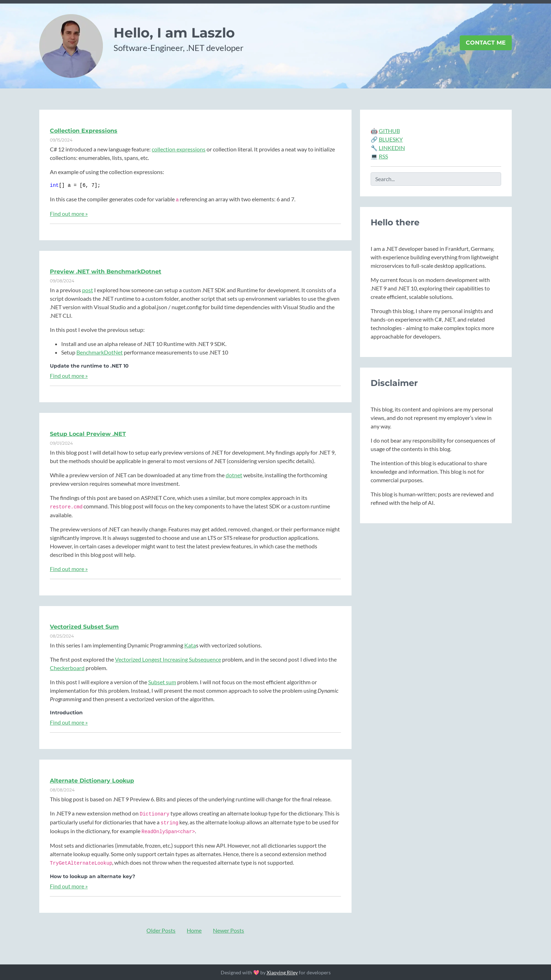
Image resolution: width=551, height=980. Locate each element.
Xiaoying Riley (282, 972)
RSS (383, 156)
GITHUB (389, 131)
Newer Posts (228, 930)
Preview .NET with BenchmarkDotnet (106, 272)
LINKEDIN (392, 148)
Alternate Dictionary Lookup (92, 781)
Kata (190, 645)
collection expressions (179, 149)
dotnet (234, 475)
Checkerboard (67, 668)
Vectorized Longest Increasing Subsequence (168, 659)
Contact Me (486, 43)
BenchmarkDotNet (100, 352)
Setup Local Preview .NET (88, 434)
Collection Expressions (84, 131)
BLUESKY (391, 139)
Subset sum (162, 682)
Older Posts (161, 930)
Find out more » (69, 214)
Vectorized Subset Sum (84, 627)
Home (194, 930)
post (88, 290)
